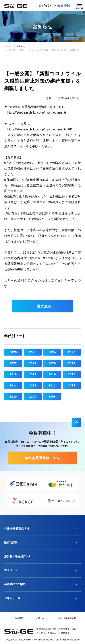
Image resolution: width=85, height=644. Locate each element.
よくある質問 (17, 618)
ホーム (8, 46)
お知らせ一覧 (12, 598)
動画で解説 (11, 542)
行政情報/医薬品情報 (16, 529)
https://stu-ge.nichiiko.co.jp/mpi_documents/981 (40, 129)
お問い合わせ (42, 618)
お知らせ (21, 46)
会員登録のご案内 (15, 584)
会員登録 (62, 6)
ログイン (43, 6)
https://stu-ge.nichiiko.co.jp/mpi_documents (37, 112)
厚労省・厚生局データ (17, 556)
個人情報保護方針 (67, 618)
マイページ (11, 570)
